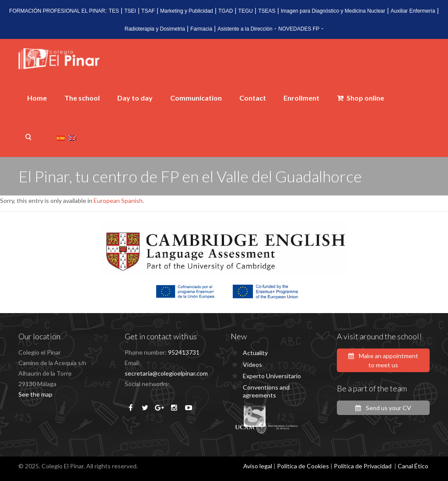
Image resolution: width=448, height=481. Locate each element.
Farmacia (201, 29)
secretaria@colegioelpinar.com (166, 373)
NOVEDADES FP (299, 29)
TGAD (226, 11)
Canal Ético (413, 466)
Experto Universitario (272, 376)
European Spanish (118, 200)
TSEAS (267, 11)
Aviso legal (258, 466)
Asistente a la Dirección (245, 29)
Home (37, 98)
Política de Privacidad (363, 466)
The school (82, 98)
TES (114, 11)
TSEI (130, 11)
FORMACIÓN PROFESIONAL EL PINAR (57, 11)
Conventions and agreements (266, 391)
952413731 (184, 352)
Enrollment (301, 98)
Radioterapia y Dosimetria (155, 29)
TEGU (246, 11)
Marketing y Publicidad (187, 11)
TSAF (148, 11)
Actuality (255, 353)
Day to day (135, 98)
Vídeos (252, 364)
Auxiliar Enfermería (413, 11)
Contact (253, 98)
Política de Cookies (303, 466)
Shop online (360, 98)
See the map (35, 394)
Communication (196, 98)
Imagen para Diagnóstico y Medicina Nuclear (333, 11)
